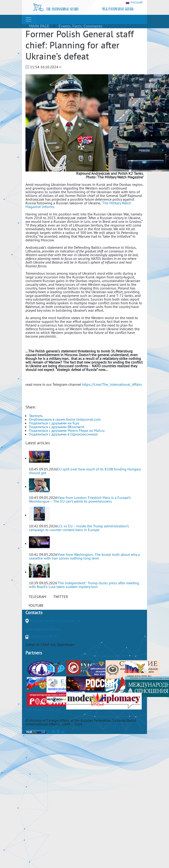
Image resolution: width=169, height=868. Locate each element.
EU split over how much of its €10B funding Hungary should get (85, 471)
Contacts (34, 613)
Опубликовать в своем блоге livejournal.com (65, 419)
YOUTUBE (36, 605)
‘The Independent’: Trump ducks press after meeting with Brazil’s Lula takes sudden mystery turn (84, 585)
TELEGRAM (37, 597)
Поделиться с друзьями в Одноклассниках (63, 434)
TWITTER (61, 597)
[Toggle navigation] (28, 19)
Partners (34, 653)
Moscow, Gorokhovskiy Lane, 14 (55, 621)
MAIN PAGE (39, 26)
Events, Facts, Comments (81, 26)
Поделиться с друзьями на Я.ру (54, 423)
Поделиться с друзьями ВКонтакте (57, 427)
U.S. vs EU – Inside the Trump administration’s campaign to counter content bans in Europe (79, 528)
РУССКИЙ (134, 3)
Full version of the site (43, 709)
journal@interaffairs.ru (44, 629)
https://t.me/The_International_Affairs (112, 384)
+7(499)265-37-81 (44, 636)
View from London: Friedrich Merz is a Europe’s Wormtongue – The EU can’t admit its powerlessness (80, 499)
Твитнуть (36, 416)
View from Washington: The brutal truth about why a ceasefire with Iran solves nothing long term (84, 556)
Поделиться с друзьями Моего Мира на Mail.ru (67, 430)
